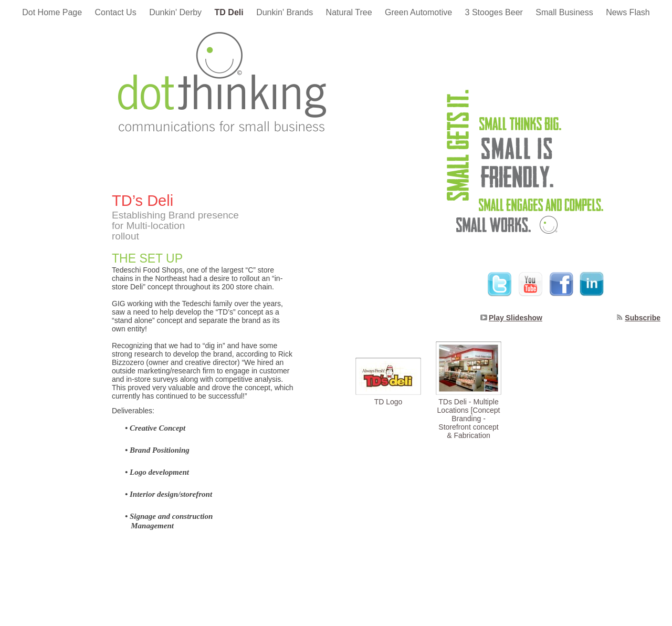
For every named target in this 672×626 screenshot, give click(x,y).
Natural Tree (350, 12)
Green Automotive (420, 12)
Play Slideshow (516, 318)
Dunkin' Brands (286, 12)
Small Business (565, 12)
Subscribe (643, 318)
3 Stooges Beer (495, 12)
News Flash (628, 12)
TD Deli (230, 12)
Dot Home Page (53, 12)
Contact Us (117, 12)
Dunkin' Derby (176, 12)
